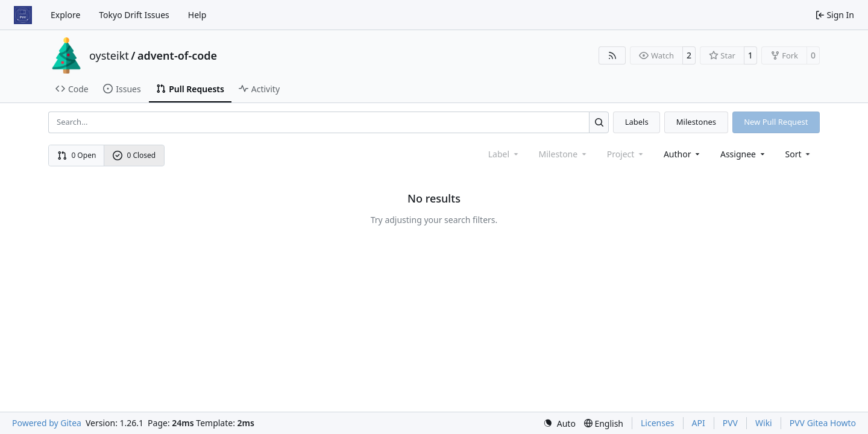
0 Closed (134, 155)
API (699, 423)
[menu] (799, 154)
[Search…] (599, 122)
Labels (637, 122)
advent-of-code (177, 55)
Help (197, 15)
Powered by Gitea (47, 423)
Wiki (764, 423)
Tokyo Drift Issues (134, 15)
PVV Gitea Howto (823, 423)
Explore (65, 15)
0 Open (77, 155)
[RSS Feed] (612, 55)
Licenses (658, 423)
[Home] (23, 15)
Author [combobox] (683, 154)
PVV (730, 423)
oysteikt (109, 55)
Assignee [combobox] (744, 154)
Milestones (696, 122)
